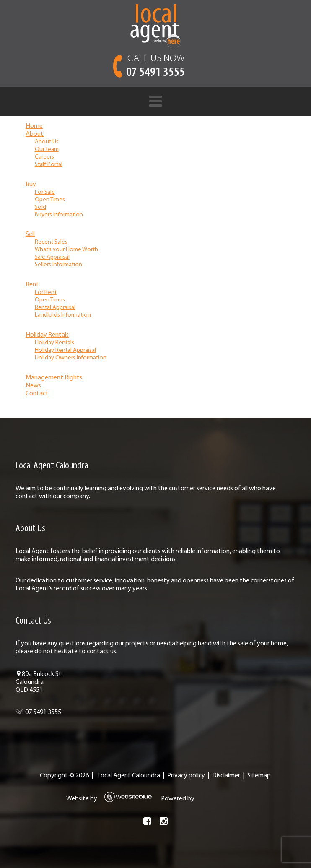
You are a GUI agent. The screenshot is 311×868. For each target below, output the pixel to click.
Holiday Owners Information (71, 358)
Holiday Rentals (47, 335)
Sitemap (259, 776)
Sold (40, 207)
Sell (30, 234)
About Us (47, 142)
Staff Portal (49, 165)
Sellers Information (58, 265)
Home (34, 126)
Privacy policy (186, 776)
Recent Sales (51, 242)
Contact (37, 394)
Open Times (50, 200)
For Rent (46, 292)
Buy (31, 185)
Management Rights (54, 378)
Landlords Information (63, 315)
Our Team (47, 149)
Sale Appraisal (52, 257)
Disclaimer (226, 776)
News (33, 386)
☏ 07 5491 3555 (38, 712)
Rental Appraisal (55, 308)
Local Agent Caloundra (129, 776)
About (35, 134)
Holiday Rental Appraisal (65, 350)
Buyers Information (59, 215)
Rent (32, 285)
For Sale (45, 192)
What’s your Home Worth (66, 250)
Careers (44, 157)
